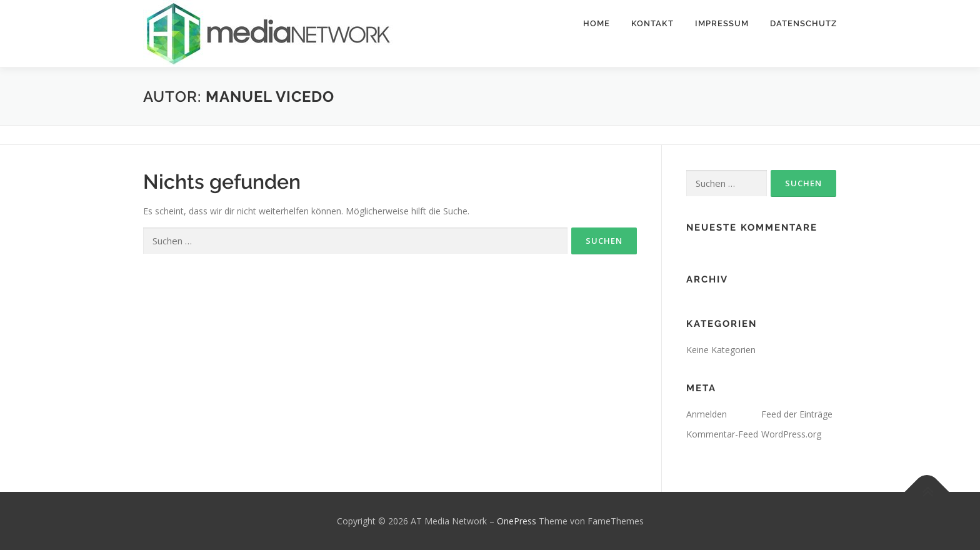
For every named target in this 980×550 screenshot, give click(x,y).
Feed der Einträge (797, 414)
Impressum (722, 23)
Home (597, 23)
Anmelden (707, 414)
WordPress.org (791, 434)
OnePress (517, 521)
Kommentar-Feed (722, 434)
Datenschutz (803, 23)
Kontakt (652, 23)
